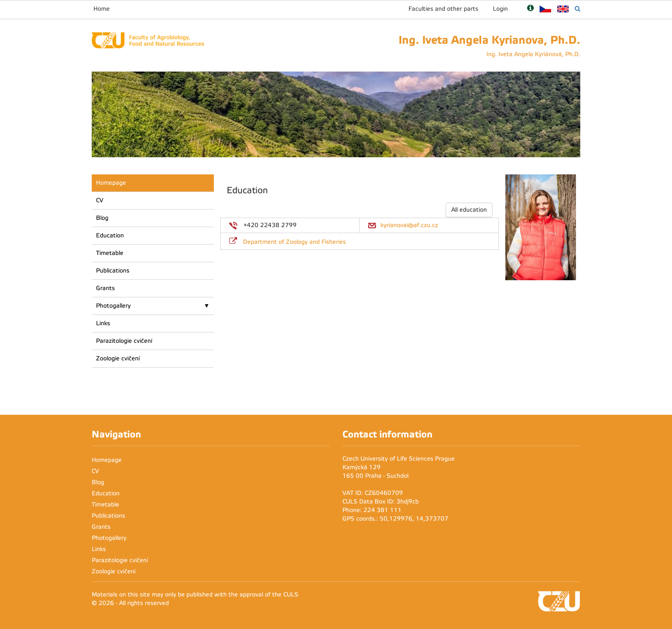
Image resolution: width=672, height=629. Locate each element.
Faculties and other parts (443, 9)
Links (103, 323)
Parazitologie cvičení (124, 341)
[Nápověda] (530, 9)
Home (102, 9)
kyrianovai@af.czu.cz (409, 225)
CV (100, 200)
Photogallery (113, 306)
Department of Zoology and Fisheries (294, 242)
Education (110, 235)
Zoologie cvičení (118, 358)
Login (500, 9)
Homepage (111, 183)
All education (469, 210)
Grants (105, 288)
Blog (102, 218)
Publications (113, 271)
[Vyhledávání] (577, 9)
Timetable (110, 253)
